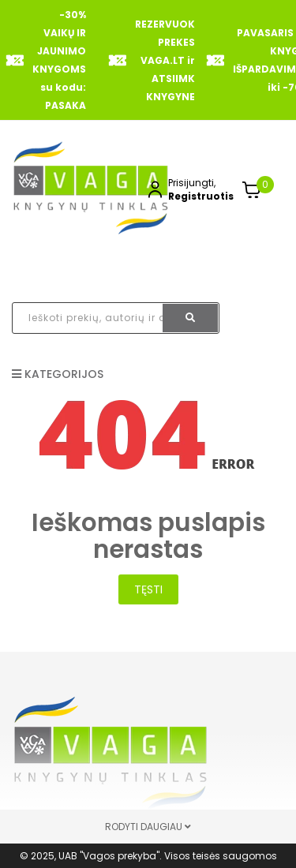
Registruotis (201, 196)
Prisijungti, (192, 183)
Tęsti (148, 589)
